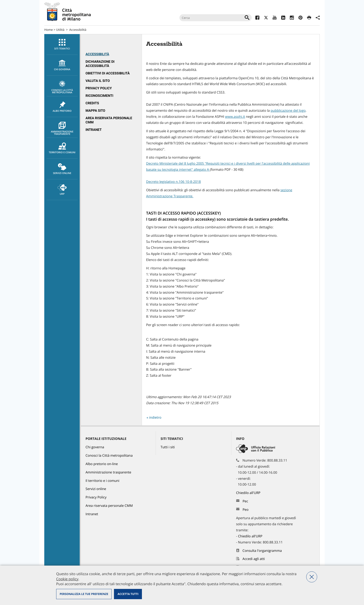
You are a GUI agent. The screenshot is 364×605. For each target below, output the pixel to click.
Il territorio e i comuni (102, 481)
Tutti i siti (168, 447)
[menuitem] (62, 44)
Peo (246, 510)
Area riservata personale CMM (109, 506)
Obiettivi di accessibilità (108, 73)
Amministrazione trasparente (62, 129)
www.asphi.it (235, 117)
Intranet (94, 130)
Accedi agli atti (254, 559)
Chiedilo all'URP (249, 493)
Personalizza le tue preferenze (84, 594)
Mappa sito (95, 111)
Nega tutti (312, 577)
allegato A (202, 170)
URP (62, 190)
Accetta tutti (128, 594)
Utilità (60, 30)
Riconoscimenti (99, 96)
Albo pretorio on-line (102, 464)
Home (49, 30)
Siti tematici (62, 45)
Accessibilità (97, 54)
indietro (155, 418)
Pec (245, 501)
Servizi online (62, 169)
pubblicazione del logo (288, 111)
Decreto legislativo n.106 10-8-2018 (173, 182)
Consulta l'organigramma (262, 551)
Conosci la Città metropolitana (62, 87)
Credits (92, 103)
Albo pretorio (62, 107)
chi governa (62, 65)
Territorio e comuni (62, 148)
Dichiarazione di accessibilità (100, 64)
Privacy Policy (99, 88)
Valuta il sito (98, 81)
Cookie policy (67, 579)
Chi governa (95, 447)
